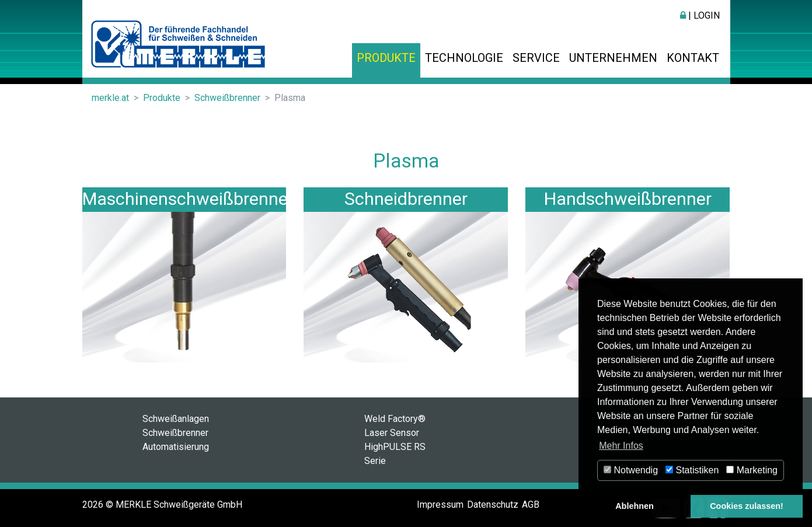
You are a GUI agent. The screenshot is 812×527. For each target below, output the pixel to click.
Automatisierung (176, 447)
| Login (700, 15)
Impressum (440, 505)
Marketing (752, 470)
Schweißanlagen (176, 419)
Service (536, 58)
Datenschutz (493, 505)
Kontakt (693, 58)
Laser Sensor (392, 433)
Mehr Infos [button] (621, 446)
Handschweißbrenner (628, 199)
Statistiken (692, 470)
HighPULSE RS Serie (395, 454)
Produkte (386, 58)
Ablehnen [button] (635, 506)
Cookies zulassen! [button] (747, 506)
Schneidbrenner (406, 199)
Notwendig (631, 470)
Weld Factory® (395, 419)
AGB (531, 505)
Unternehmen (613, 58)
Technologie (464, 58)
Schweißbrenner (175, 433)
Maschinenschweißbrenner (188, 199)
